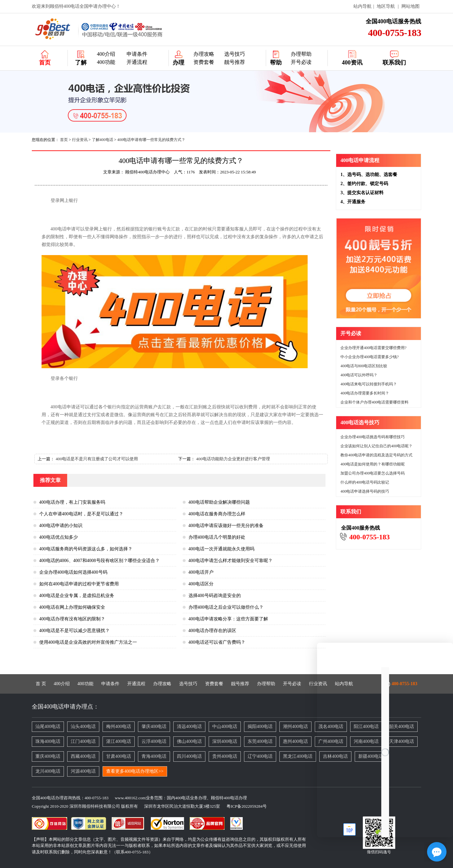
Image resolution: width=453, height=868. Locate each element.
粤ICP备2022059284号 (244, 806)
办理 (178, 63)
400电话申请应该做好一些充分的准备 (226, 526)
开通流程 (137, 62)
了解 (81, 63)
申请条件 (137, 54)
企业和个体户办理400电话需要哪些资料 (374, 402)
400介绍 (106, 54)
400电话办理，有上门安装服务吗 (72, 502)
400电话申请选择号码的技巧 (365, 491)
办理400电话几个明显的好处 (217, 537)
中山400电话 (225, 727)
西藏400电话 (83, 756)
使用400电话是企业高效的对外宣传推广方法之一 (88, 642)
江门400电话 (83, 741)
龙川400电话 (48, 771)
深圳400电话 (225, 741)
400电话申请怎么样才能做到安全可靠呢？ (231, 561)
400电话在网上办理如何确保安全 (72, 607)
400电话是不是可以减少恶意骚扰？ (74, 631)
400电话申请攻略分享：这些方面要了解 (228, 619)
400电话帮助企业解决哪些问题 (219, 502)
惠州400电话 (295, 741)
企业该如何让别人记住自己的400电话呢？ (376, 446)
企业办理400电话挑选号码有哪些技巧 (373, 437)
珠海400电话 (48, 741)
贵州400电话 (225, 756)
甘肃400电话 (119, 756)
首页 (45, 63)
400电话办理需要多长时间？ (365, 393)
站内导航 (362, 6)
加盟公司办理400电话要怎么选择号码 (373, 473)
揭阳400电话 (260, 727)
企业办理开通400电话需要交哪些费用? (373, 348)
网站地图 (410, 6)
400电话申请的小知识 (61, 526)
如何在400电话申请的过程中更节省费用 (79, 584)
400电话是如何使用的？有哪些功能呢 (373, 464)
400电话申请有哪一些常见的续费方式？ (151, 140)
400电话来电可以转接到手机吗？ (369, 384)
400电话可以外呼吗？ (359, 375)
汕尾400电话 (48, 727)
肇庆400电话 (154, 727)
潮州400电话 (295, 727)
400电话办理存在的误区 (212, 631)
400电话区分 (201, 584)
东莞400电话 (260, 741)
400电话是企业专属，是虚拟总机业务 (77, 596)
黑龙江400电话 (298, 756)
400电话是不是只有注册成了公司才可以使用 (97, 459)
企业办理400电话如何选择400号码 (73, 572)
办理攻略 (204, 54)
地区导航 (386, 6)
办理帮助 (301, 54)
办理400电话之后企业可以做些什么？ (226, 607)
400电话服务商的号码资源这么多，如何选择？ (86, 549)
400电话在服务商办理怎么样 (217, 514)
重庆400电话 (48, 756)
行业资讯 (80, 140)
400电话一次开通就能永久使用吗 (221, 549)
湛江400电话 (119, 741)
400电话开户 (201, 572)
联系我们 (394, 63)
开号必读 (301, 62)
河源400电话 (83, 771)
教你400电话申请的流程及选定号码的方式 (376, 455)
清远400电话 (189, 727)
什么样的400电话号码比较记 (365, 482)
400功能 (106, 62)
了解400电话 (103, 140)
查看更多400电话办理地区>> (135, 771)
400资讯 (352, 63)
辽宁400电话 (260, 756)
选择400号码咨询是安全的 (215, 596)
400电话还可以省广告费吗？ (217, 642)
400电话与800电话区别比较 (364, 366)
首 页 (41, 684)
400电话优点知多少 (59, 537)
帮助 (276, 63)
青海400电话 (154, 756)
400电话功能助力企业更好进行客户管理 (233, 459)
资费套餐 (204, 62)
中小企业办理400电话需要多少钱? (369, 357)
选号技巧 (235, 54)
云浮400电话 (154, 741)
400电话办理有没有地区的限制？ (72, 619)
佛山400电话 (189, 741)
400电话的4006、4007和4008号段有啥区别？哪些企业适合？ (99, 561)
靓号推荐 (235, 62)
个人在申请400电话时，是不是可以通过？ (81, 514)
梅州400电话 (119, 727)
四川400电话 (189, 756)
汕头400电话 (83, 727)
